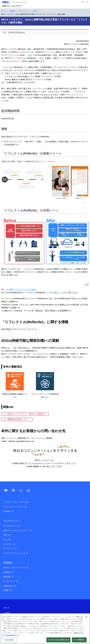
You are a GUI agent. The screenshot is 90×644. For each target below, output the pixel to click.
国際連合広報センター (18, 419)
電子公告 (6, 608)
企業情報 (12, 11)
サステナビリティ (10, 526)
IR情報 (6, 590)
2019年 (35, 11)
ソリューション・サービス (13, 507)
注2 (41, 58)
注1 (30, 55)
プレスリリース (24, 11)
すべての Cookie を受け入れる (58, 641)
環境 (5, 535)
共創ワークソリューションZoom (21, 289)
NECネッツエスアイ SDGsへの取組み (26, 414)
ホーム (3, 11)
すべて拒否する (79, 641)
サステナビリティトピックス (14, 553)
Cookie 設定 (9, 641)
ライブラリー (8, 549)
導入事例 (7, 511)
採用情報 (7, 572)
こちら (61, 293)
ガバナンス (8, 544)
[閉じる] (86, 618)
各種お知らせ (8, 586)
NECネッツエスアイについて (14, 568)
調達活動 (7, 577)
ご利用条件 (7, 613)
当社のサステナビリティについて (16, 530)
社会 (5, 540)
